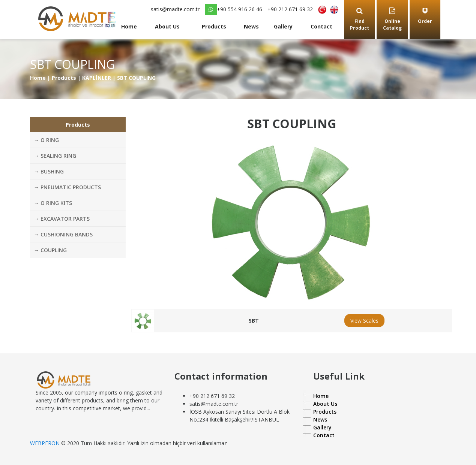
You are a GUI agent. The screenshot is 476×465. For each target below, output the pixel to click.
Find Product (360, 19)
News (251, 26)
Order (425, 16)
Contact (321, 26)
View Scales (364, 321)
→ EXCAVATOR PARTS (62, 219)
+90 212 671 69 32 (290, 9)
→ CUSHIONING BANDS (63, 234)
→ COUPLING (50, 250)
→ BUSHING (49, 171)
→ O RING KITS (53, 203)
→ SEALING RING (55, 156)
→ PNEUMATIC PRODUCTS (67, 187)
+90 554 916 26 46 (233, 9)
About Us (167, 26)
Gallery (283, 26)
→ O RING (46, 140)
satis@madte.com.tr (175, 9)
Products (214, 26)
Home (129, 26)
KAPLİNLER (97, 78)
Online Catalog (392, 19)
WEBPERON (45, 443)
